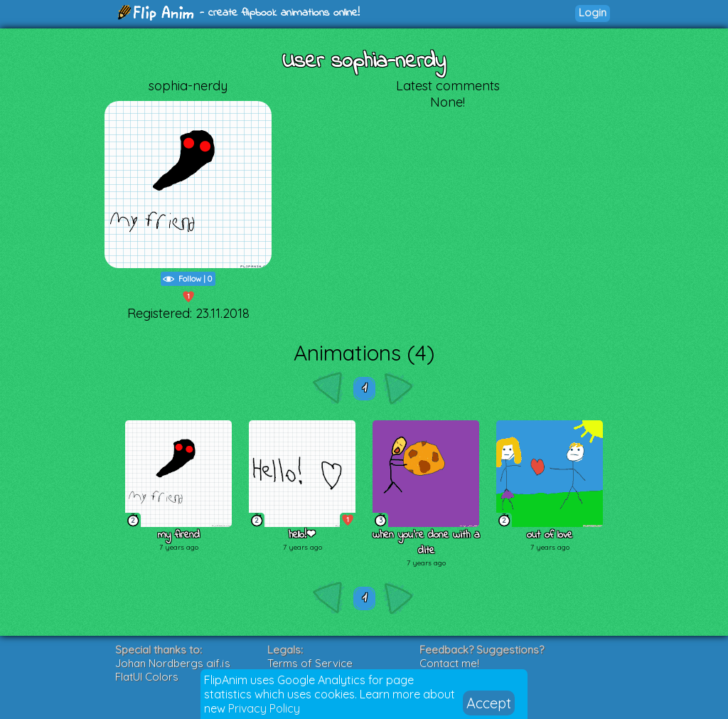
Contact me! (449, 663)
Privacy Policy (264, 708)
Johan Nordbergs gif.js (173, 663)
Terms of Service (310, 663)
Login (593, 12)
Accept (489, 703)
